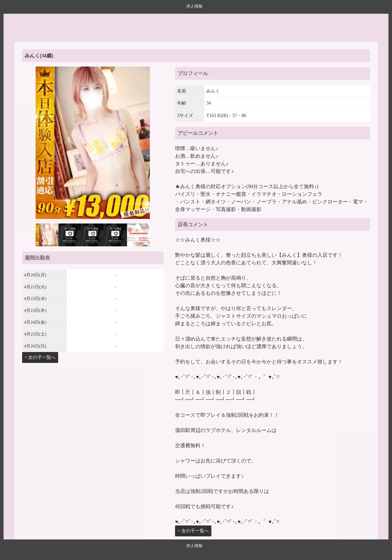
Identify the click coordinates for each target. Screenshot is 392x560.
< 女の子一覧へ (40, 357)
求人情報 (194, 6)
